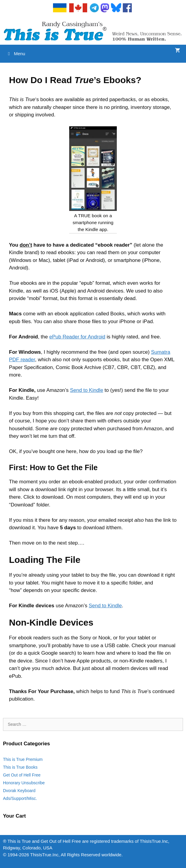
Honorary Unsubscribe (24, 783)
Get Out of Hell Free (22, 775)
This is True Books (20, 767)
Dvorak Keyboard (19, 791)
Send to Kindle (87, 390)
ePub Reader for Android (77, 337)
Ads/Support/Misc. (20, 798)
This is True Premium (23, 759)
